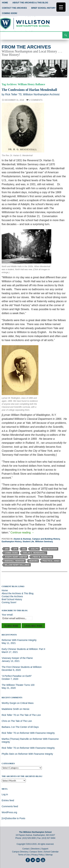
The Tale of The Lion (30, 715)
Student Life (28, 542)
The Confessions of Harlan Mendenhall (29, 90)
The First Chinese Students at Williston (22, 667)
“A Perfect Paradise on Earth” (17, 676)
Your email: (7, 615)
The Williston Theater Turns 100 (18, 685)
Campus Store (36, 852)
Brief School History (43, 8)
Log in (5, 794)
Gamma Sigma (11, 553)
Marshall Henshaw (14, 561)
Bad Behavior (50, 549)
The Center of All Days (27, 727)
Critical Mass (27, 703)
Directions (35, 849)
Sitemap (49, 855)
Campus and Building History (46, 539)
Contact (26, 849)
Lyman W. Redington (42, 557)
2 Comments (36, 100)
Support (45, 849)
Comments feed (10, 806)
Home (5, 3)
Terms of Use (24, 855)
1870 (15, 549)
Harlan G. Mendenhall (34, 553)
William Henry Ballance (17, 565)
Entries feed (8, 800)
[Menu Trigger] (61, 7)
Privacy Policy (37, 855)
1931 (24, 549)
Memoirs (34, 561)
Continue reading (22, 533)
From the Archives (26, 47)
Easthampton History (12, 542)
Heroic (26, 709)
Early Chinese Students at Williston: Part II (23, 649)
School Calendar (51, 852)
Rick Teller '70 (9, 715)
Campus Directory (20, 852)
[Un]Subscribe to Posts (13, 818)
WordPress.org (9, 812)
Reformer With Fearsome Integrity (19, 640)
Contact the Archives (14, 8)
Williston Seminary (44, 542)
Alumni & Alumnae (22, 539)
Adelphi (34, 549)
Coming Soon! (10, 13)
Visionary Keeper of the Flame (17, 658)
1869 (6, 549)
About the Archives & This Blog (30, 3)
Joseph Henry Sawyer (16, 557)
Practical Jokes (51, 561)
